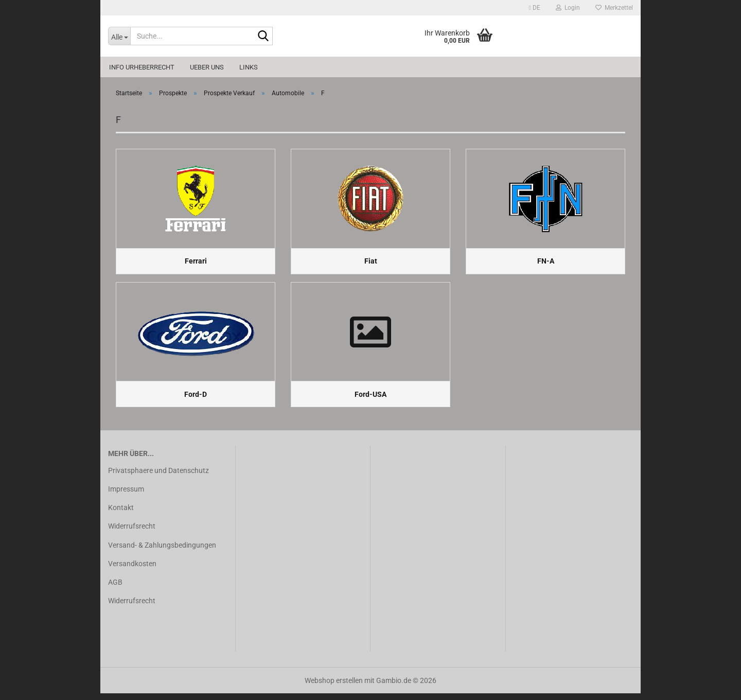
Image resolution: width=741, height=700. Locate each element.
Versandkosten (132, 570)
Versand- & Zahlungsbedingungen (162, 551)
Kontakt (121, 514)
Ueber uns (207, 67)
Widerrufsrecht (132, 533)
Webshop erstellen (334, 687)
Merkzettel (614, 8)
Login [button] (568, 8)
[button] (535, 8)
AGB (115, 588)
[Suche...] (119, 36)
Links (249, 67)
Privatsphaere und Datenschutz (158, 477)
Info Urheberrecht (142, 67)
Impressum (126, 496)
